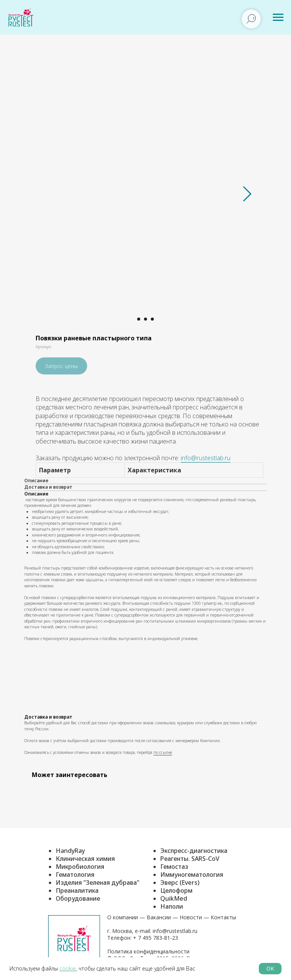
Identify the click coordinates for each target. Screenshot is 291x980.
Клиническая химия (85, 859)
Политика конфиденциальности (148, 951)
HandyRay (70, 851)
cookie (68, 968)
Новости (191, 917)
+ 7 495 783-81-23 (155, 938)
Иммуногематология (192, 875)
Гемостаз (174, 867)
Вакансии (159, 917)
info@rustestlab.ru (206, 458)
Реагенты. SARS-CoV (190, 859)
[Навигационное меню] (278, 17)
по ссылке (163, 752)
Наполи (172, 906)
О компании (123, 917)
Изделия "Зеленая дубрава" (98, 882)
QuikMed (174, 898)
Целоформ (176, 890)
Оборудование (78, 898)
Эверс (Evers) (180, 882)
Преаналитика (77, 890)
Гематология (75, 875)
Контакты (223, 917)
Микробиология (80, 867)
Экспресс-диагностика (194, 851)
